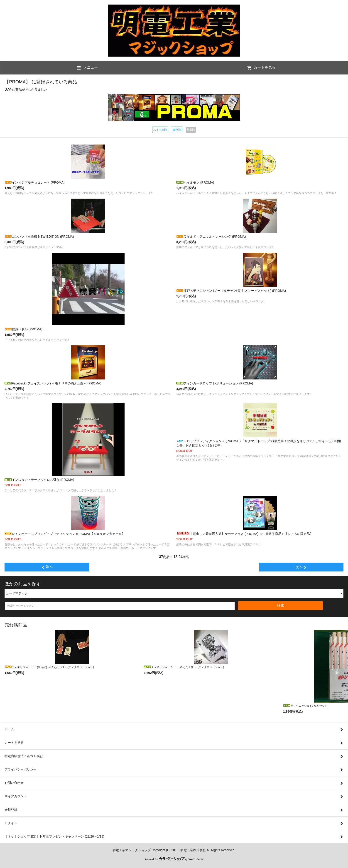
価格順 (177, 130)
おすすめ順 (160, 130)
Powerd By (174, 859)
